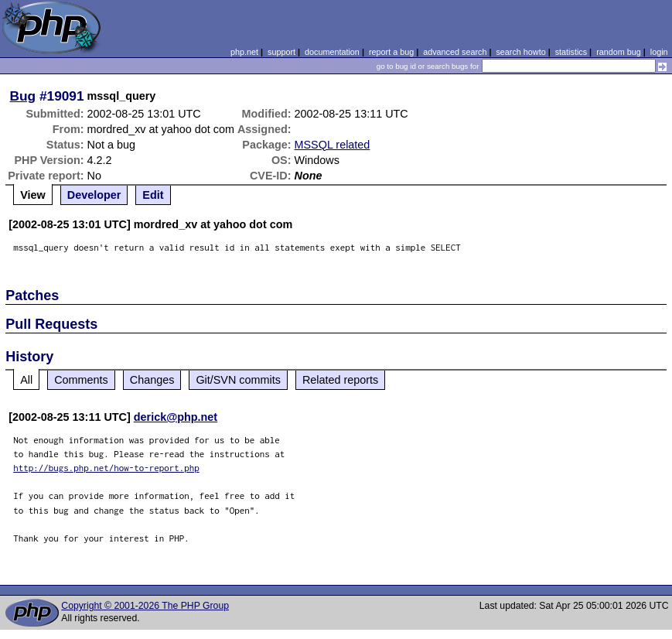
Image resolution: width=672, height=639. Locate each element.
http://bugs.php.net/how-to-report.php (106, 468)
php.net (244, 52)
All (26, 380)
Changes (152, 380)
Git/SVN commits (238, 380)
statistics (571, 52)
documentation (332, 52)
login (659, 52)
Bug (23, 96)
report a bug (391, 52)
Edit (153, 195)
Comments (81, 380)
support (281, 52)
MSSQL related (333, 145)
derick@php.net (176, 417)
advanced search (455, 52)
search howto (520, 52)
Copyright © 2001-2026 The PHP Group (145, 606)
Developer (94, 195)
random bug (619, 52)
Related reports (340, 380)
